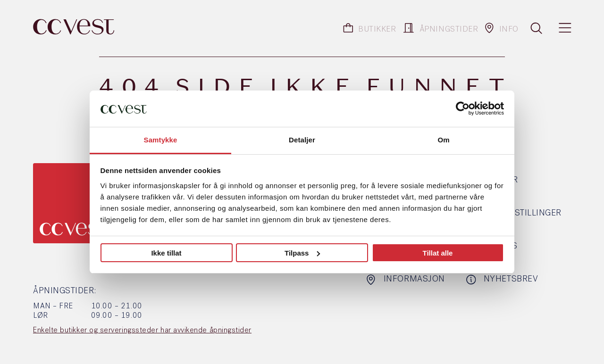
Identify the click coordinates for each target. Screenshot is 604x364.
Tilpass (302, 253)
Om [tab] (443, 140)
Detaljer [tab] (302, 140)
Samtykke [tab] (161, 140)
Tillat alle (438, 253)
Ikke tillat (166, 253)
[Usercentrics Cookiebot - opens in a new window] (463, 108)
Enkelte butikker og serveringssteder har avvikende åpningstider (142, 331)
